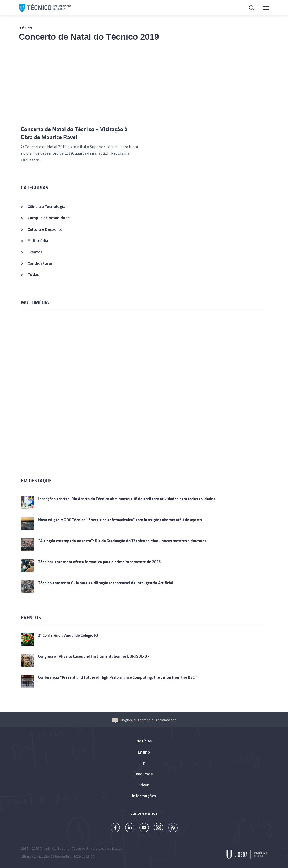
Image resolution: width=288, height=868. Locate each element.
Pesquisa (252, 9)
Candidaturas (40, 263)
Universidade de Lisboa (104, 848)
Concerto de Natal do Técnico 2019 (89, 37)
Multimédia (38, 240)
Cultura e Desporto (45, 229)
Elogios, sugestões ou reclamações (144, 720)
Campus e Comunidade (49, 218)
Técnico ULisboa (45, 8)
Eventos (35, 252)
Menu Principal (266, 9)
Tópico (26, 28)
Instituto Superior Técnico (64, 848)
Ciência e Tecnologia (47, 206)
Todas (33, 274)
